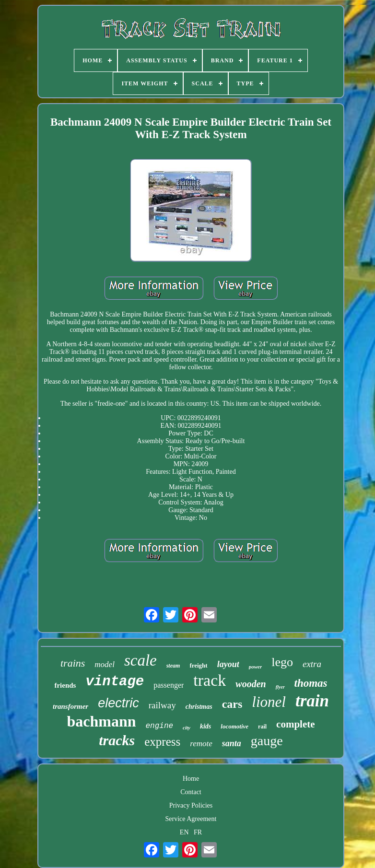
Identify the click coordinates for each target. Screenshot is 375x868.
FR (198, 832)
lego (282, 662)
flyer (280, 687)
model (105, 664)
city (187, 727)
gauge (267, 741)
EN (184, 832)
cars (232, 704)
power (256, 667)
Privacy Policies (191, 805)
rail (262, 727)
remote (201, 744)
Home (191, 779)
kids (205, 726)
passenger (169, 685)
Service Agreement (191, 819)
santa (232, 743)
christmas (199, 707)
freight (198, 665)
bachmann (101, 721)
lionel (269, 702)
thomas (311, 683)
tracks (117, 740)
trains (73, 663)
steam (173, 666)
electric (118, 703)
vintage (115, 682)
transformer (70, 706)
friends (65, 685)
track (210, 680)
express (162, 742)
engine (159, 726)
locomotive (234, 726)
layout (228, 664)
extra (312, 664)
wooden (251, 684)
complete (295, 724)
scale (141, 660)
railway (162, 705)
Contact (191, 792)
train (312, 701)
